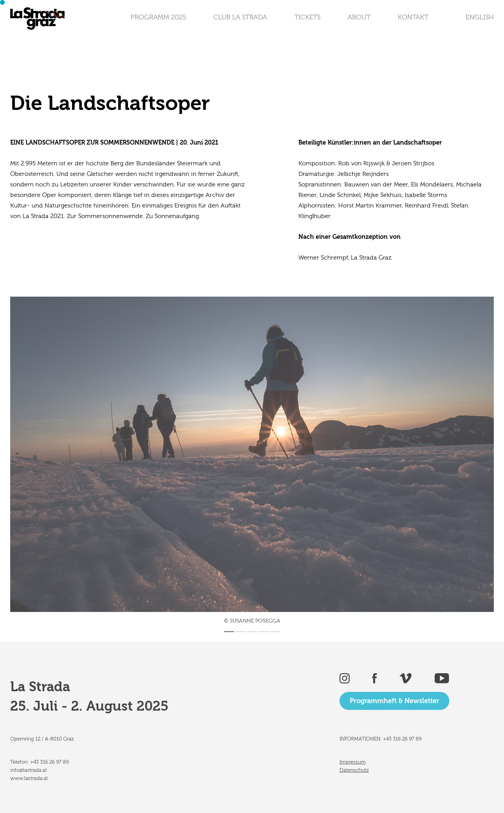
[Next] (373, 454)
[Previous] (131, 454)
